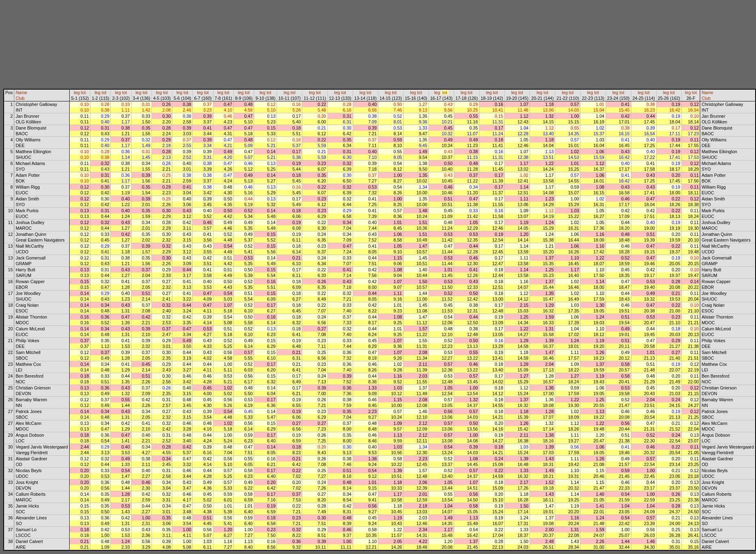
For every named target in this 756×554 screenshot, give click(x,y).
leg (77, 92)
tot (84, 92)
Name (21, 92)
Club (20, 98)
